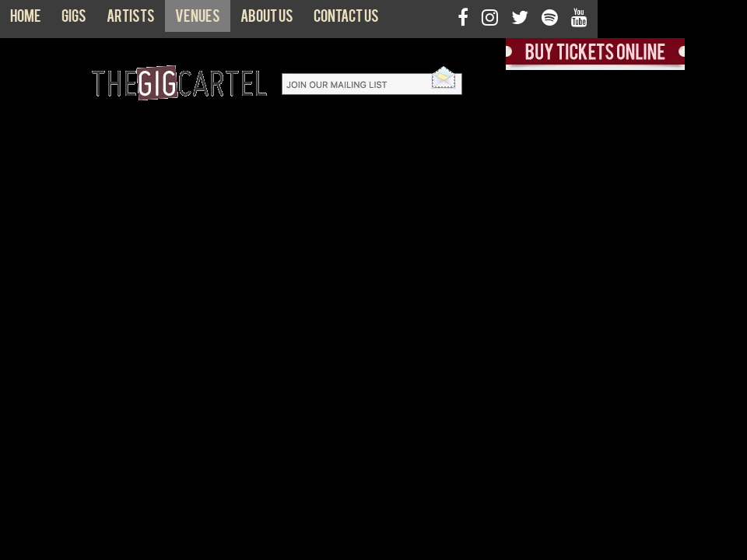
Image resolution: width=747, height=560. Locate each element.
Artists (131, 19)
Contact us (346, 19)
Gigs (74, 19)
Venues (198, 19)
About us (267, 19)
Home (26, 19)
